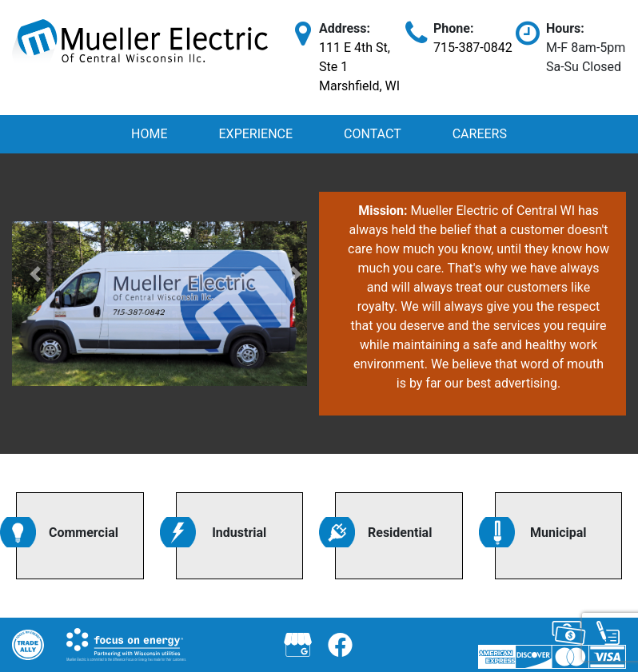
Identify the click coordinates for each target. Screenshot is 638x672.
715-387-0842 (473, 48)
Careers (480, 134)
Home (149, 134)
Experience (256, 134)
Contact (373, 134)
